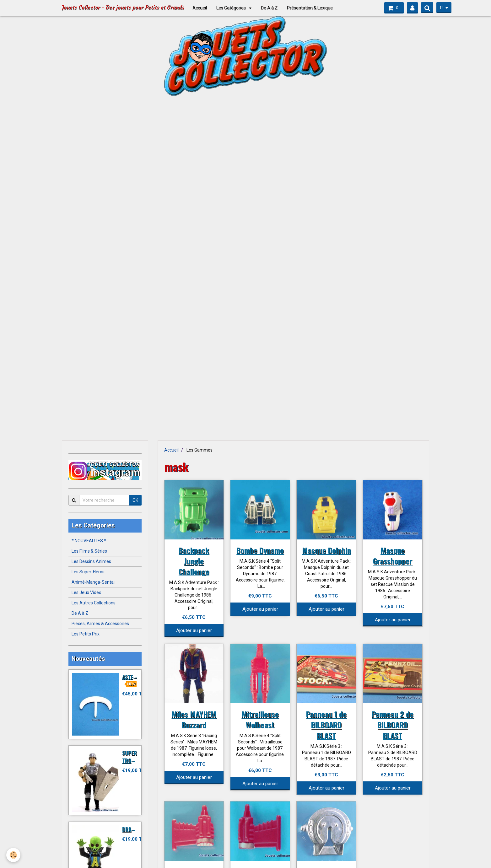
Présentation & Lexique (310, 8)
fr (440, 8)
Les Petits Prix (86, 634)
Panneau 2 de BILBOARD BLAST (393, 725)
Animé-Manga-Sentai (93, 582)
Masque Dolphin (326, 550)
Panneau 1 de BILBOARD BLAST (326, 725)
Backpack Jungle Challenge (194, 561)
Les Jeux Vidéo (86, 592)
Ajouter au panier (194, 630)
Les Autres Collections (94, 603)
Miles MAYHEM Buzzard (194, 719)
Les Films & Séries (89, 551)
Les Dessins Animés (91, 561)
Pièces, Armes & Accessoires (100, 624)
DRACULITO (135, 829)
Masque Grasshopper (393, 555)
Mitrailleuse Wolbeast (260, 719)
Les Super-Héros (88, 572)
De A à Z (269, 8)
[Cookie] (13, 855)
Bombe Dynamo (260, 550)
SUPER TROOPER (133, 757)
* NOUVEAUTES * (89, 541)
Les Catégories (232, 8)
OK (135, 500)
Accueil (200, 8)
